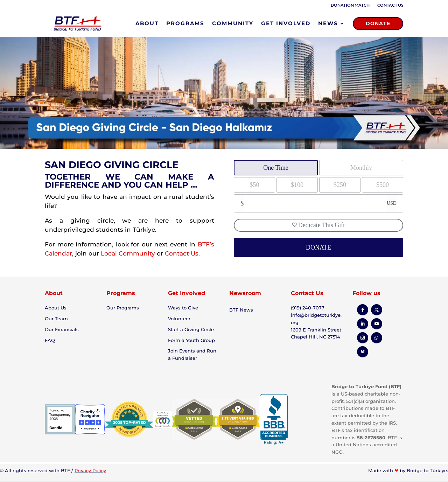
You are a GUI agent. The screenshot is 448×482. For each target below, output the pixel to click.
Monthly (361, 168)
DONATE (378, 23)
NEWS (328, 23)
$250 (340, 185)
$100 (297, 185)
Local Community (128, 253)
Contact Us (390, 5)
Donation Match (350, 5)
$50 (255, 185)
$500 (383, 185)
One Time (276, 168)
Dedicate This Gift (319, 225)
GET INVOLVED (286, 23)
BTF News (241, 310)
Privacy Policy (90, 470)
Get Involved (187, 293)
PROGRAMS (185, 23)
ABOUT (147, 23)
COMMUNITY (233, 23)
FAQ (50, 340)
